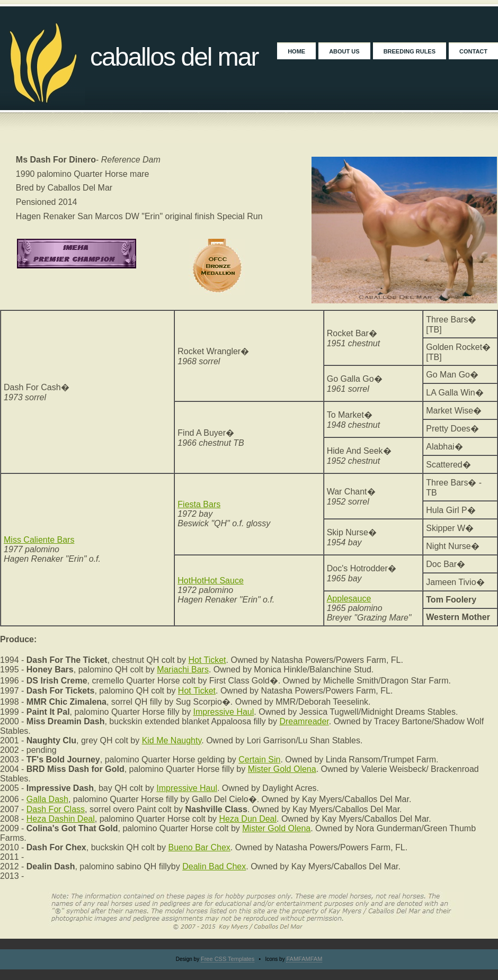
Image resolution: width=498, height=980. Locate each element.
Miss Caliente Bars (39, 540)
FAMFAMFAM (304, 959)
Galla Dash (47, 799)
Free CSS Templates (228, 959)
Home (296, 51)
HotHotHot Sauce (211, 581)
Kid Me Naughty (172, 740)
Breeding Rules (410, 51)
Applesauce (349, 599)
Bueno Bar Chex (199, 847)
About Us (344, 51)
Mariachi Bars (183, 669)
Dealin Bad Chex (214, 866)
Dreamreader (304, 721)
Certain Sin (259, 759)
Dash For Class (56, 809)
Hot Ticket (207, 660)
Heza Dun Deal (248, 819)
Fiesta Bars (199, 504)
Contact (473, 51)
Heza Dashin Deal (61, 819)
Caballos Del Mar (174, 57)
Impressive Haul (224, 712)
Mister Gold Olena (282, 769)
